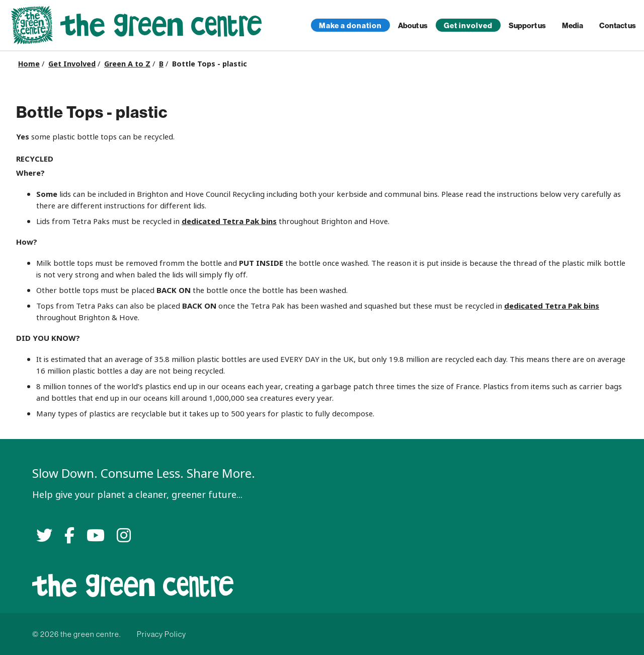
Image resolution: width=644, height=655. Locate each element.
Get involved (468, 25)
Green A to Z (127, 64)
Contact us (618, 25)
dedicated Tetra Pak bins (229, 221)
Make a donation (350, 25)
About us (413, 25)
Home (29, 64)
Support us (527, 25)
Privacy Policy (162, 634)
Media (573, 25)
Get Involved (72, 64)
